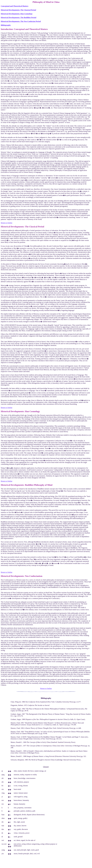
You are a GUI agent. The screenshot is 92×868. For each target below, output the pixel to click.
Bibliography (6, 25)
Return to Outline (7, 223)
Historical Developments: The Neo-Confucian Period (21, 21)
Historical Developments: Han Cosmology (17, 14)
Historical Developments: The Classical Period (18, 10)
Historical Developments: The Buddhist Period (18, 17)
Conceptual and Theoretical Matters (15, 6)
